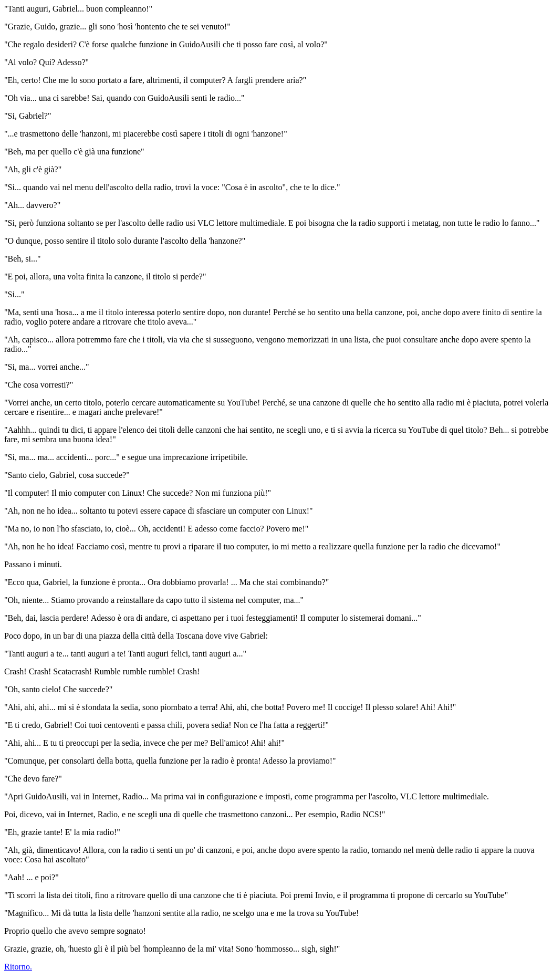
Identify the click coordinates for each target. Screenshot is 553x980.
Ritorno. (18, 967)
